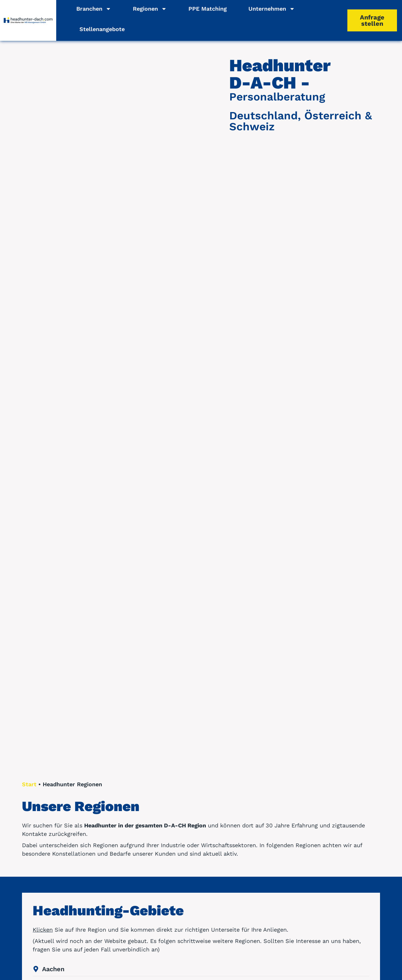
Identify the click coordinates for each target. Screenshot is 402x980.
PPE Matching (208, 9)
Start (29, 784)
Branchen (94, 9)
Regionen (150, 9)
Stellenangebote (102, 29)
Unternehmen (272, 9)
